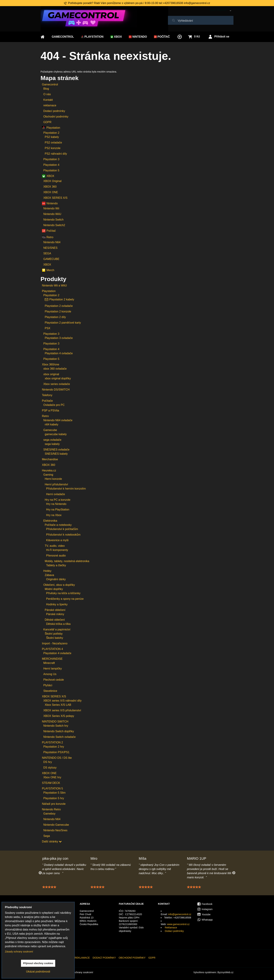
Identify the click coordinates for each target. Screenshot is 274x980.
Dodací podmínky (174, 931)
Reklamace (171, 928)
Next (234, 873)
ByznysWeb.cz (225, 972)
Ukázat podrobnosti (38, 972)
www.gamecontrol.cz (178, 924)
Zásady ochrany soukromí (79, 972)
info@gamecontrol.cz (180, 914)
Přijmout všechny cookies (38, 963)
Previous (40, 873)
